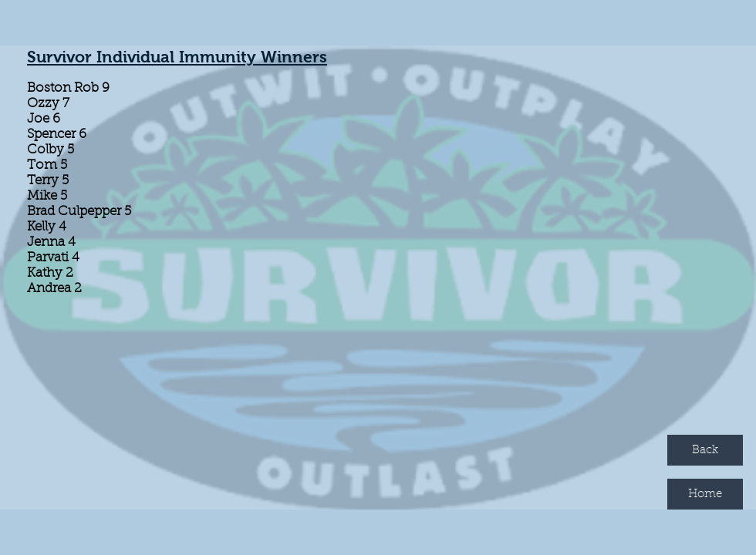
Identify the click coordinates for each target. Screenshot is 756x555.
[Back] (705, 450)
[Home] (705, 494)
